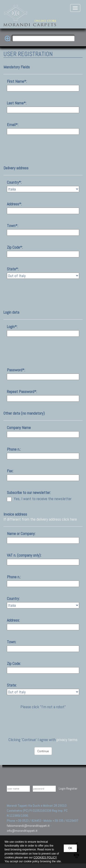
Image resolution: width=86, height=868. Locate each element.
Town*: (12, 226)
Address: (13, 620)
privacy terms (67, 740)
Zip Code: (14, 664)
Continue (43, 751)
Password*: (16, 370)
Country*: (14, 182)
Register (72, 788)
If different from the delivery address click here (40, 519)
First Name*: (17, 81)
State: (12, 685)
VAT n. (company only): (24, 555)
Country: (13, 599)
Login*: (12, 327)
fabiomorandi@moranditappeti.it (28, 826)
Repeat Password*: (22, 392)
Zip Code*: (15, 247)
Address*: (14, 204)
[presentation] (44, 718)
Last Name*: (17, 103)
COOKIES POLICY (45, 858)
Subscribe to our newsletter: (29, 493)
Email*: (13, 125)
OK (70, 848)
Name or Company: (21, 534)
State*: (13, 269)
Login (62, 788)
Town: (11, 642)
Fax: (10, 471)
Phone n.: (14, 449)
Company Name (19, 428)
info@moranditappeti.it (22, 831)
